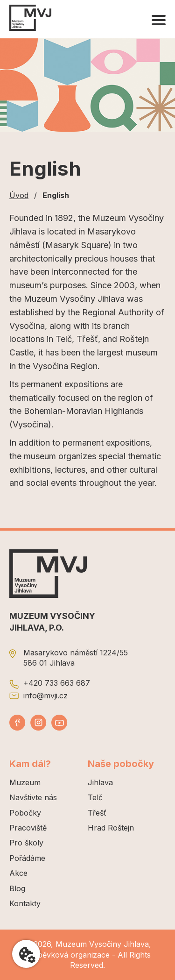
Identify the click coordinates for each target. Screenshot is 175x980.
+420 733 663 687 (57, 683)
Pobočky (25, 813)
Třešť (97, 813)
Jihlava (100, 782)
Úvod (19, 195)
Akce (18, 873)
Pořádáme (27, 858)
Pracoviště (28, 828)
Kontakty (25, 903)
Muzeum (25, 782)
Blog (17, 888)
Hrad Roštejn (111, 828)
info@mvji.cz (45, 696)
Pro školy (26, 843)
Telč (95, 797)
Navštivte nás (33, 797)
